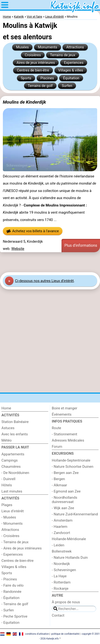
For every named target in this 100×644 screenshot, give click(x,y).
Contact (58, 615)
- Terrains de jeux (15, 542)
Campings (10, 460)
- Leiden (58, 545)
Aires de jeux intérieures (36, 63)
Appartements (13, 454)
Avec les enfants (15, 434)
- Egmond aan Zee (66, 491)
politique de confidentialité (65, 634)
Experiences (74, 63)
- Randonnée (11, 592)
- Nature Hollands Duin (70, 558)
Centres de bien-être (33, 70)
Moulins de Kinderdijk (24, 102)
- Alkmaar (59, 485)
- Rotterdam (61, 582)
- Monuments (12, 523)
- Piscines (9, 579)
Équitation (71, 78)
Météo (7, 440)
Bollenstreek (62, 551)
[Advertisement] (50, 262)
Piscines (47, 78)
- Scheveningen (64, 570)
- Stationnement (64, 434)
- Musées (9, 517)
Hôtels (7, 485)
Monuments (47, 47)
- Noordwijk (61, 564)
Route (56, 428)
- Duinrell (8, 479)
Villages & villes (71, 70)
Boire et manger (64, 408)
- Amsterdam (62, 520)
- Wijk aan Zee (63, 508)
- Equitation (10, 623)
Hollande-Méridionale (69, 539)
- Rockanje (60, 589)
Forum (57, 447)
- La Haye (59, 576)
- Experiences (12, 554)
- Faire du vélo (12, 585)
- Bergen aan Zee (65, 473)
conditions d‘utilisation (37, 634)
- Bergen (58, 479)
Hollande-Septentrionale (71, 460)
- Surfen (8, 610)
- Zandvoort (61, 533)
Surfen (67, 86)
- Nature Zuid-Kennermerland (75, 514)
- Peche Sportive (14, 616)
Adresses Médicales (68, 440)
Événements (62, 414)
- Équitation (10, 598)
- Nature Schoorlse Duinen (73, 467)
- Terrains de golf (15, 604)
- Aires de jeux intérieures (21, 548)
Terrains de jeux (62, 55)
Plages (7, 505)
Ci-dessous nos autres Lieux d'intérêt (44, 281)
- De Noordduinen (15, 473)
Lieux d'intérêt (13, 511)
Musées (22, 47)
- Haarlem (60, 527)
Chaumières (11, 467)
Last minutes (12, 491)
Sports (26, 78)
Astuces (8, 428)
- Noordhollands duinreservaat (64, 500)
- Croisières (10, 536)
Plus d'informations (81, 245)
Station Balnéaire (15, 422)
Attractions (75, 47)
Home (6, 408)
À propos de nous (66, 602)
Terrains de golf (40, 86)
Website (18, 249)
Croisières (33, 55)
